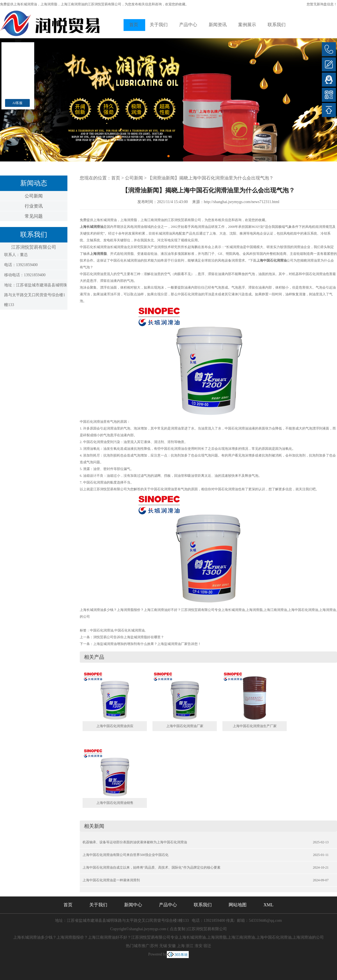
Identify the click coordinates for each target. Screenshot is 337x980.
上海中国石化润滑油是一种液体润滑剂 (111, 880)
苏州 (154, 946)
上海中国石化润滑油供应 (115, 726)
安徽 (172, 946)
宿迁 (207, 946)
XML (268, 905)
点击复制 (177, 929)
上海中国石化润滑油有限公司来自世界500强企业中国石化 (126, 855)
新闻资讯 (218, 25)
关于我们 (159, 25)
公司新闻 (34, 196)
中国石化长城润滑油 (129, 630)
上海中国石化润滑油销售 (115, 803)
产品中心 (188, 25)
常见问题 (34, 216)
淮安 (199, 946)
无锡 (163, 946)
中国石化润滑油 (102, 630)
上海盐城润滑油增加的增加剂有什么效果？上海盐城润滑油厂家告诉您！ (147, 644)
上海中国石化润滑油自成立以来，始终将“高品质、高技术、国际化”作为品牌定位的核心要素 (152, 867)
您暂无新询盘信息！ (322, 4)
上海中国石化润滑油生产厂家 (255, 726)
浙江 (190, 946)
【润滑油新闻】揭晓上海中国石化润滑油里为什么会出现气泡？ (211, 178)
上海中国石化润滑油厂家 (185, 726)
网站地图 (238, 905)
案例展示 (247, 25)
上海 (181, 946)
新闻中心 (133, 905)
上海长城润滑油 (25, 4)
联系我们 (277, 25)
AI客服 (18, 103)
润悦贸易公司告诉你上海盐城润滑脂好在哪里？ (129, 637)
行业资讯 (34, 206)
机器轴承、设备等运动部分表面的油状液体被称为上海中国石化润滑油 (135, 842)
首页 (134, 25)
